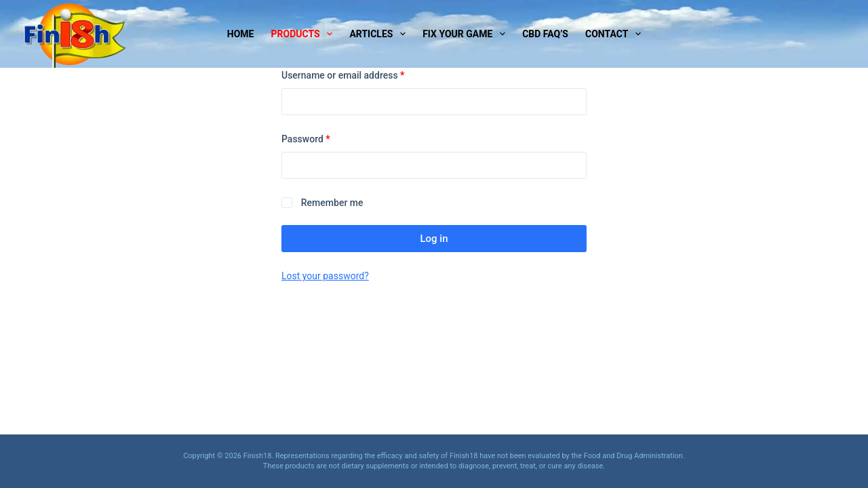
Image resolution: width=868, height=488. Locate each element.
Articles (380, 34)
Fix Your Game (467, 34)
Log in (434, 239)
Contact (616, 34)
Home (241, 34)
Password (324, 138)
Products (305, 34)
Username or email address (361, 74)
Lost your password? (325, 276)
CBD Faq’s (545, 34)
